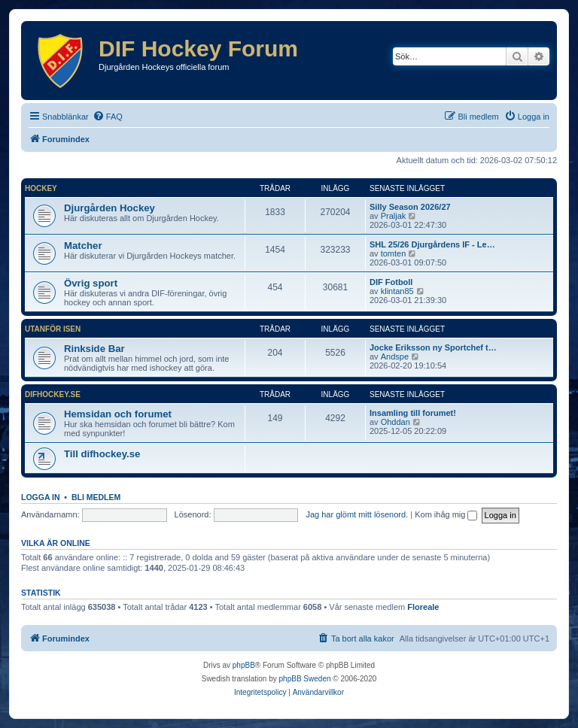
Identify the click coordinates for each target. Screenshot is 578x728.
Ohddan (395, 422)
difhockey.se (53, 394)
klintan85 (397, 291)
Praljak (394, 216)
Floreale (423, 607)
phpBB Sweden (305, 679)
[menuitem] (108, 117)
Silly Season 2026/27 (410, 207)
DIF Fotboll (391, 282)
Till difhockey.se (102, 454)
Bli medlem (96, 497)
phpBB (244, 665)
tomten (394, 253)
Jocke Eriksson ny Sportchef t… (433, 347)
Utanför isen (53, 329)
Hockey (41, 188)
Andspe (395, 356)
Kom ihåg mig (446, 514)
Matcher (83, 246)
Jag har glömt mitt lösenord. (357, 514)
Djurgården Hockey (110, 208)
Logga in (41, 497)
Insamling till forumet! (413, 413)
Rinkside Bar (94, 349)
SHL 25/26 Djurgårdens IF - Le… (432, 244)
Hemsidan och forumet (118, 414)
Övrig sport (91, 283)
